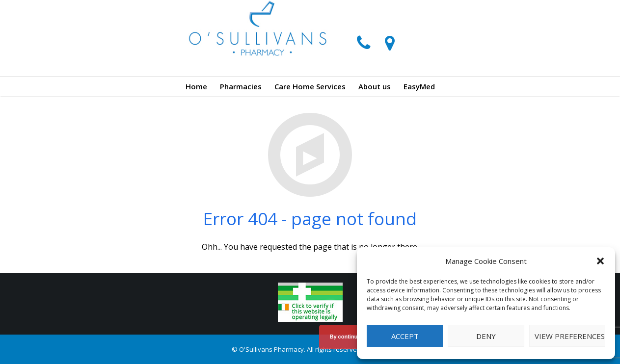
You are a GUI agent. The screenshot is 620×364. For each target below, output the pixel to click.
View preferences (570, 336)
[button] (600, 261)
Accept (405, 336)
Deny (486, 336)
